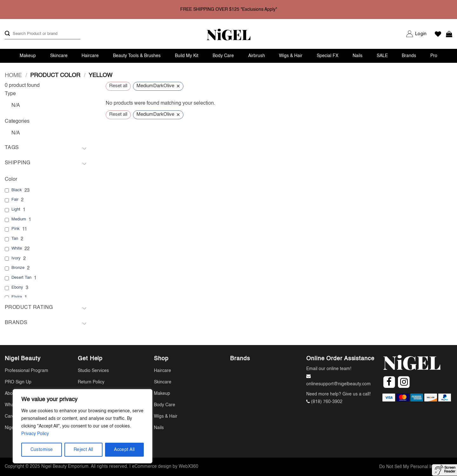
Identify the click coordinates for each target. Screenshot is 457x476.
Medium (19, 219)
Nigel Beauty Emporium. (66, 466)
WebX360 (189, 466)
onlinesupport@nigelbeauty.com (338, 384)
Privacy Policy (35, 434)
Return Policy (91, 382)
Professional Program (26, 371)
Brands (409, 56)
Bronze (18, 268)
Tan (15, 239)
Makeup (28, 56)
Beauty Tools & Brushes (137, 56)
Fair (15, 200)
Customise (42, 450)
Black (17, 190)
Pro (434, 56)
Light (16, 209)
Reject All (83, 450)
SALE (382, 56)
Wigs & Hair (291, 56)
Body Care (223, 56)
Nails (358, 56)
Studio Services (93, 371)
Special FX (328, 56)
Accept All (124, 450)
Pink (16, 229)
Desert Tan (21, 278)
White (17, 248)
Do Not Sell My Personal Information (416, 467)
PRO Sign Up (18, 382)
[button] (421, 34)
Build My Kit (187, 56)
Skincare (59, 56)
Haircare (90, 56)
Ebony (17, 287)
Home (13, 75)
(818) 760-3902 (327, 402)
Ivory (16, 258)
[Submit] (7, 34)
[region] (83, 426)
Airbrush (257, 56)
